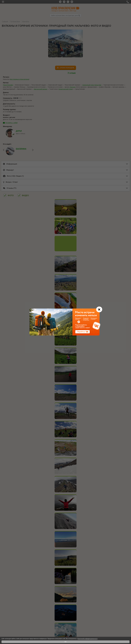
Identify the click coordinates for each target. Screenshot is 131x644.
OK (65, 642)
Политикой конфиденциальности (87, 639)
